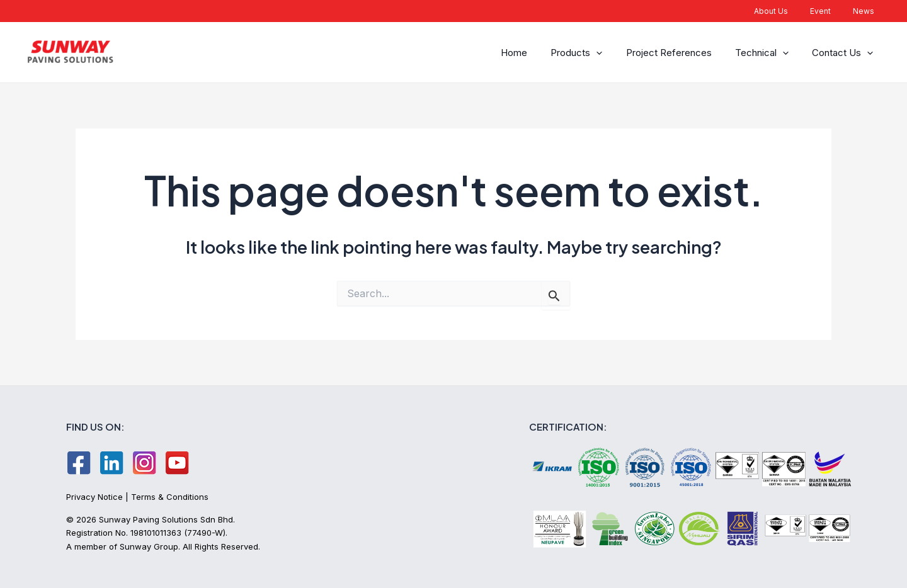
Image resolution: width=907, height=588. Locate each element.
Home (529, 53)
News (867, 11)
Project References (677, 53)
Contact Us (844, 53)
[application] (608, 53)
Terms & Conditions (170, 497)
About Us (788, 11)
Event (830, 11)
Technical (767, 53)
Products (588, 53)
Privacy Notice (94, 497)
